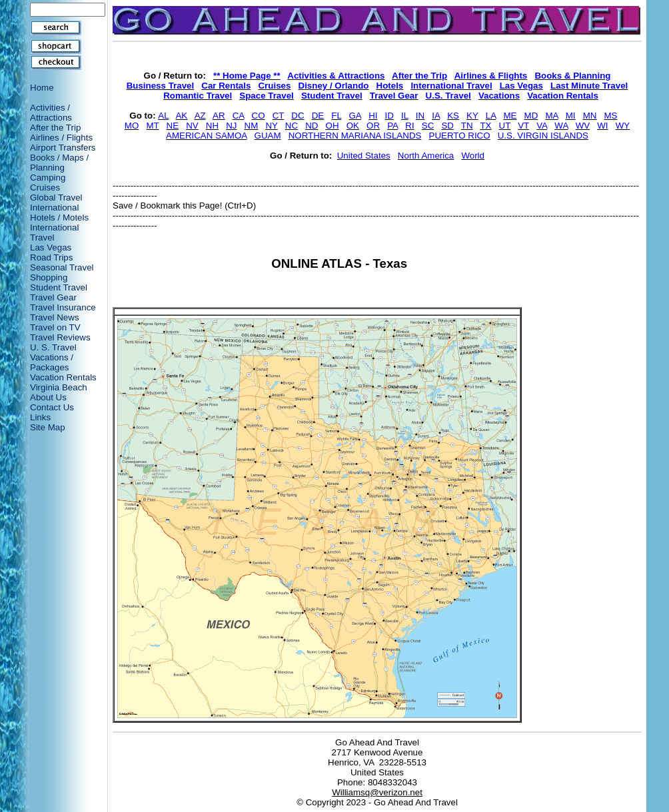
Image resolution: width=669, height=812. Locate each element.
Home (42, 88)
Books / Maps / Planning (59, 163)
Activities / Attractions (51, 113)
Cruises (45, 188)
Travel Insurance (63, 307)
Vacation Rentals (63, 377)
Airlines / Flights (61, 138)
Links (40, 417)
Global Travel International (56, 203)
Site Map (48, 427)
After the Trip (55, 128)
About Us (48, 397)
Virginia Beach (59, 387)
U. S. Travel (53, 347)
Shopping (49, 277)
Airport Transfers (63, 148)
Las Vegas (51, 247)
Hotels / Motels (59, 217)
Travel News (55, 317)
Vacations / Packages (52, 362)
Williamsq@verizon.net (377, 792)
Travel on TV (55, 327)
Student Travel (59, 287)
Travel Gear (53, 297)
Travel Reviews (60, 337)
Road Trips (51, 257)
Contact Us (52, 407)
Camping (48, 178)
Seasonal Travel (62, 267)
